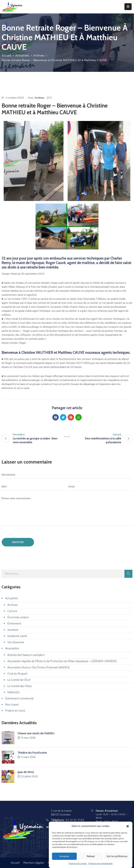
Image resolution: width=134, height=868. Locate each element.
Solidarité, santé (17, 636)
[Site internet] (67, 475)
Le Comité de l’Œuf (19, 680)
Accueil (6, 56)
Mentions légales (34, 863)
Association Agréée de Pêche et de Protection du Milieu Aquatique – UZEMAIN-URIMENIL (62, 661)
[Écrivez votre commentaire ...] (67, 510)
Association (12, 648)
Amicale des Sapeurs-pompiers (26, 655)
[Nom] (33, 487)
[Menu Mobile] (128, 7)
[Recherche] (63, 574)
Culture (12, 611)
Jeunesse (13, 630)
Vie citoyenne (16, 642)
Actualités (22, 56)
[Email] (100, 487)
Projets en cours (15, 711)
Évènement (14, 624)
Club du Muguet (17, 674)
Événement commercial (19, 698)
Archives (39, 56)
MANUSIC (14, 692)
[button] (128, 826)
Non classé (12, 705)
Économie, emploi (18, 617)
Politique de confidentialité (100, 864)
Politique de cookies (78, 864)
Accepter (64, 856)
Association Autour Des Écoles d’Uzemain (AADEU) (39, 667)
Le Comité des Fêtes (20, 686)
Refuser (91, 856)
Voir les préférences (117, 856)
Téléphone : (68, 820)
